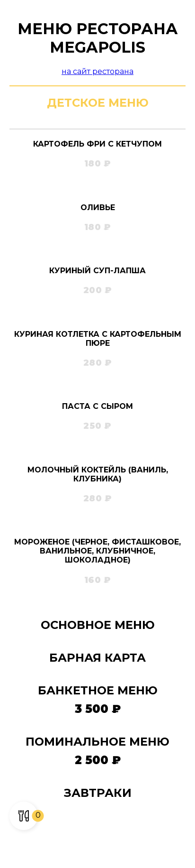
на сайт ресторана (97, 71)
